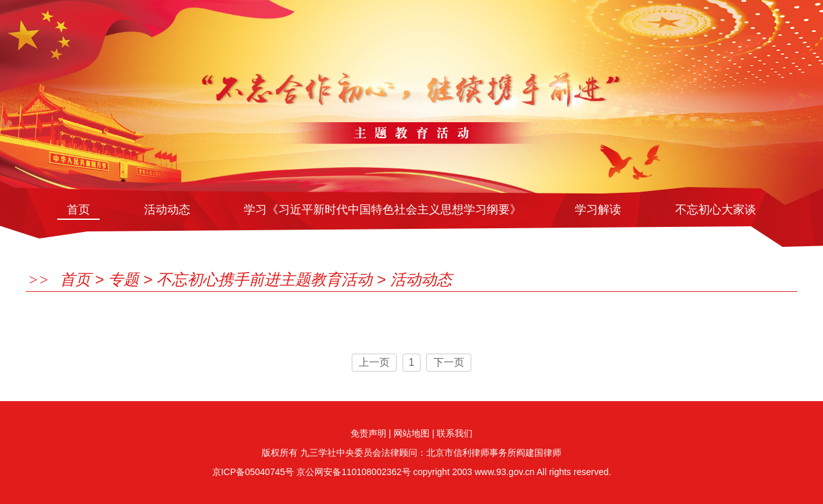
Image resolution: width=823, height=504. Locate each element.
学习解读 (598, 210)
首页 (78, 210)
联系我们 (455, 433)
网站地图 (411, 433)
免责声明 (368, 433)
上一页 (374, 362)
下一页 (449, 362)
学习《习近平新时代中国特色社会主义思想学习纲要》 (383, 210)
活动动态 (167, 210)
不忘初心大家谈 (716, 210)
